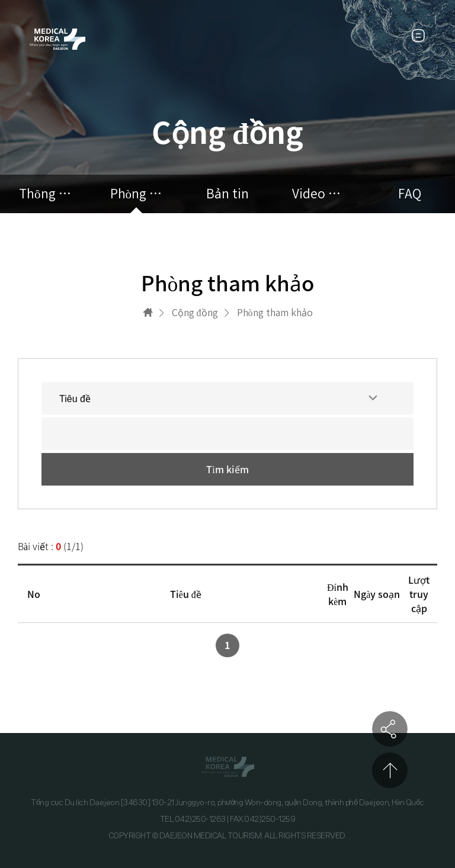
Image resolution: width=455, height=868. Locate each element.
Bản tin (227, 194)
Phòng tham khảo (137, 194)
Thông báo (46, 194)
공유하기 (390, 729)
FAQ (410, 194)
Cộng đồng (195, 313)
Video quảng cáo (319, 194)
